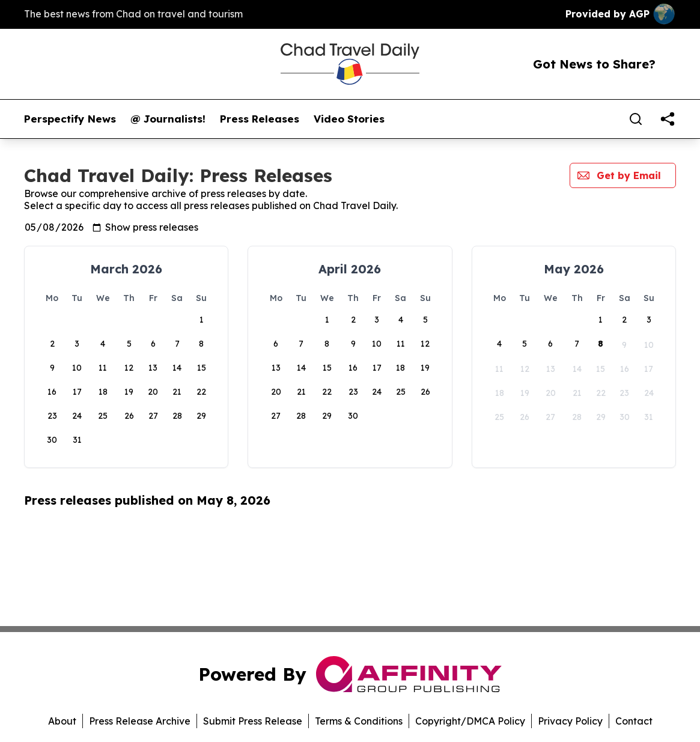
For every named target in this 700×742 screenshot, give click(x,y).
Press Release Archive (140, 721)
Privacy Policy (570, 721)
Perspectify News (70, 119)
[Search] (636, 119)
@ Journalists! (168, 119)
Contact (634, 721)
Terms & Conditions (359, 721)
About (62, 721)
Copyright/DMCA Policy (470, 721)
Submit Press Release (253, 721)
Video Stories (349, 119)
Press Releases (260, 119)
